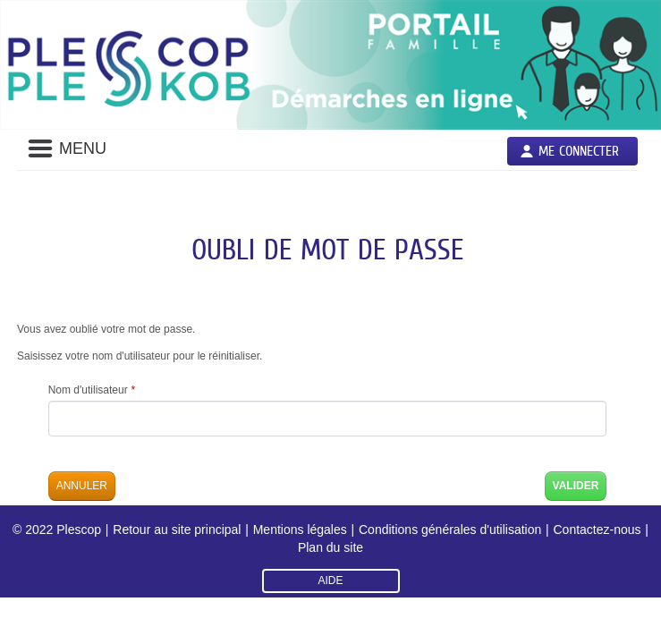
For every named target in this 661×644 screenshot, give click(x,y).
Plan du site (330, 547)
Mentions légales (300, 530)
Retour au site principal (177, 530)
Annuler (82, 486)
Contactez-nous (597, 530)
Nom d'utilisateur (92, 390)
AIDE (330, 580)
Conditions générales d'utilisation (450, 530)
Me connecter (579, 151)
